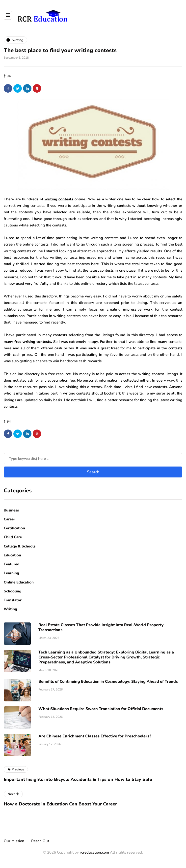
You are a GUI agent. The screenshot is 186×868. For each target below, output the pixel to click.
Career (9, 519)
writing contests (59, 199)
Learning (11, 573)
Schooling (13, 591)
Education (12, 555)
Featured (12, 564)
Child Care (13, 537)
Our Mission (14, 841)
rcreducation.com (94, 852)
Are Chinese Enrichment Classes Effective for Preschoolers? (95, 736)
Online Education (19, 582)
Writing (10, 609)
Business (11, 510)
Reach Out (40, 841)
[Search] (93, 459)
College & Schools (20, 546)
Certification (14, 528)
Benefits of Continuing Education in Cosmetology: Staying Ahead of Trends (108, 682)
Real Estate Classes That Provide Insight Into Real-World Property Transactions (101, 627)
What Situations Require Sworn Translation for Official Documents (101, 709)
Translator (13, 600)
